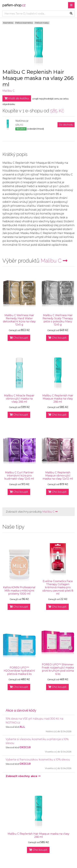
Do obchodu (66, 125)
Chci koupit (19, 338)
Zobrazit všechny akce (23, 776)
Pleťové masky (42, 23)
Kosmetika (8, 23)
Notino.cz (51, 731)
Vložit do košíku (17, 98)
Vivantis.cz (50, 752)
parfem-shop (14, 5)
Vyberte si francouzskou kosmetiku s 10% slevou (38, 760)
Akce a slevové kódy (21, 710)
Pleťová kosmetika (24, 23)
